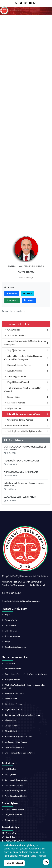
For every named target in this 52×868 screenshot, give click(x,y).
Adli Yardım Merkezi (11, 669)
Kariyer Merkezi (9, 699)
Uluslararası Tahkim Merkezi (14, 742)
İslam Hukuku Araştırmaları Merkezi (17, 736)
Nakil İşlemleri (9, 769)
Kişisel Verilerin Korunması (14, 647)
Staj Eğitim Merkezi (11, 679)
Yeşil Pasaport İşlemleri (12, 785)
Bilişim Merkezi (9, 731)
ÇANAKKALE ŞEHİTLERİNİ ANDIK (20, 497)
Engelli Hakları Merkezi (12, 709)
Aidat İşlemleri (9, 774)
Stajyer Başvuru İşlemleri (13, 809)
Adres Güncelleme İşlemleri (14, 796)
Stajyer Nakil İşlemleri (12, 815)
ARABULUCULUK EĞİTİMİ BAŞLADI (21, 472)
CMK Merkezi (9, 663)
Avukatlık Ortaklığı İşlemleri (14, 791)
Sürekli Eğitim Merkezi (12, 704)
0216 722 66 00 (13, 593)
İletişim (6, 642)
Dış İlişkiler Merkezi (11, 726)
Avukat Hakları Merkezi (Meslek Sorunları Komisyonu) (25, 674)
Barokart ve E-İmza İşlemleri (14, 780)
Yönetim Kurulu (9, 620)
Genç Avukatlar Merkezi (13, 747)
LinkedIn (29, 300)
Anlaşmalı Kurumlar (11, 636)
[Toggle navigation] (48, 11)
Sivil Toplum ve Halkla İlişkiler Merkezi (18, 753)
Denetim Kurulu (10, 631)
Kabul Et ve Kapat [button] (14, 863)
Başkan (6, 615)
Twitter (28, 294)
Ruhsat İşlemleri (10, 820)
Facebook (12, 294)
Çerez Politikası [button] (38, 856)
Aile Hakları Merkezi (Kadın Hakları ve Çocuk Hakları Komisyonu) (24, 686)
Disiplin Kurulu (9, 625)
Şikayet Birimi (9, 720)
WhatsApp (12, 300)
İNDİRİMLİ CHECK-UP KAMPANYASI (21, 461)
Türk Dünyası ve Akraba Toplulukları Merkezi (21, 715)
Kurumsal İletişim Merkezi (13, 693)
